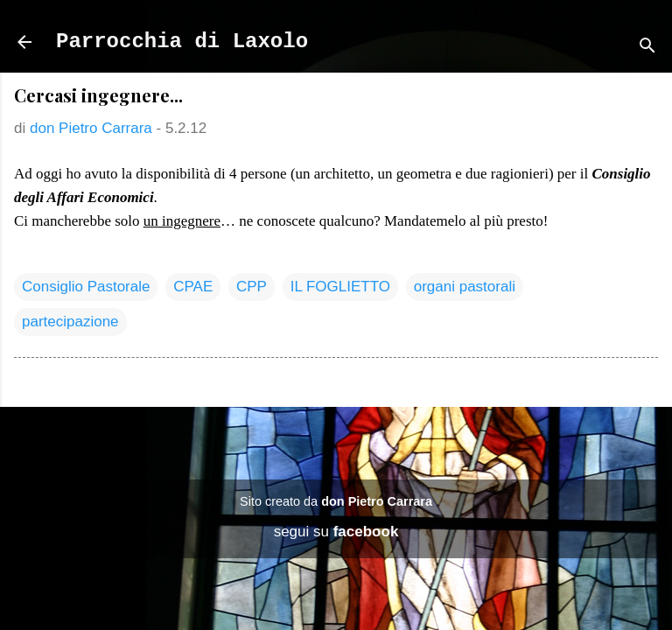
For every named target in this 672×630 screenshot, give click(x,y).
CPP (252, 287)
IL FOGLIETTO (340, 287)
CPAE (193, 287)
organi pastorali (465, 287)
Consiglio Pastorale (86, 287)
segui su (336, 532)
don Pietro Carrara (377, 501)
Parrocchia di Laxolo (182, 42)
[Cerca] (647, 48)
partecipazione (70, 322)
